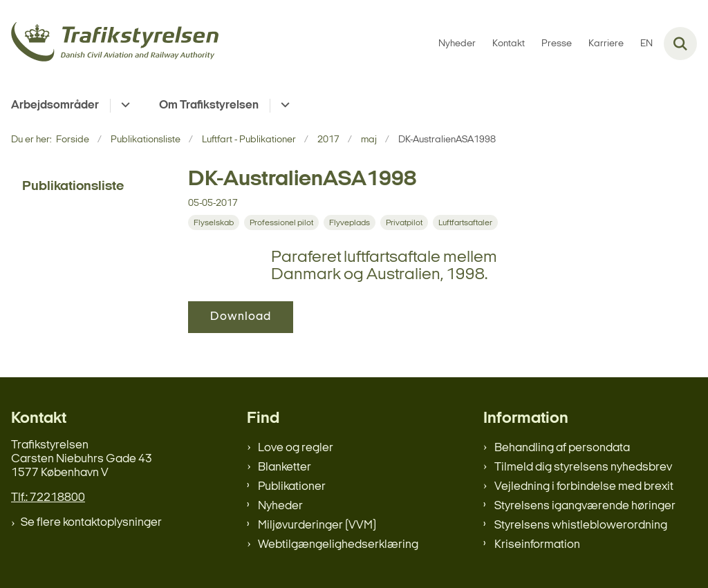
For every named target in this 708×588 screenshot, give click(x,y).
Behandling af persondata (562, 448)
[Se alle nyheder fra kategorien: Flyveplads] (350, 222)
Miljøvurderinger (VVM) (317, 525)
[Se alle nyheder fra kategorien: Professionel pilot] (281, 222)
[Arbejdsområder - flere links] (123, 106)
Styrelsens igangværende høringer (585, 506)
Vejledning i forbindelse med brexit (584, 487)
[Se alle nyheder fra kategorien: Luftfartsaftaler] (465, 222)
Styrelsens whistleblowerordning (581, 525)
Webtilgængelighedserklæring (338, 545)
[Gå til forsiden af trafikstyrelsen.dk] (109, 44)
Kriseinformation (537, 545)
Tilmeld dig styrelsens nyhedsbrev (583, 467)
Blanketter (285, 467)
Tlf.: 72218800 (48, 498)
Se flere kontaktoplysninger (91, 523)
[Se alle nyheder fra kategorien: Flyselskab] (214, 222)
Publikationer (292, 487)
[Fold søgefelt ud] (680, 44)
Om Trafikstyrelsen (209, 105)
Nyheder (280, 506)
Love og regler (296, 448)
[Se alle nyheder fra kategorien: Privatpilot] (404, 222)
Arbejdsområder (55, 105)
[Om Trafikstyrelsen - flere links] (283, 106)
